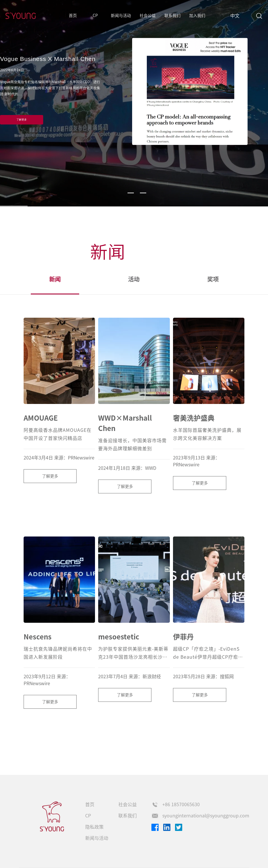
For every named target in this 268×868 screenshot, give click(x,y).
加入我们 (197, 16)
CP (95, 16)
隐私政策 (94, 827)
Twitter (179, 827)
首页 (73, 16)
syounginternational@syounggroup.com (206, 816)
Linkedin (167, 827)
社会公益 (148, 16)
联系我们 (172, 16)
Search (259, 16)
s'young (52, 817)
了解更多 (22, 120)
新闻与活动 (121, 16)
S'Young (21, 16)
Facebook (155, 827)
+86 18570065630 (181, 804)
